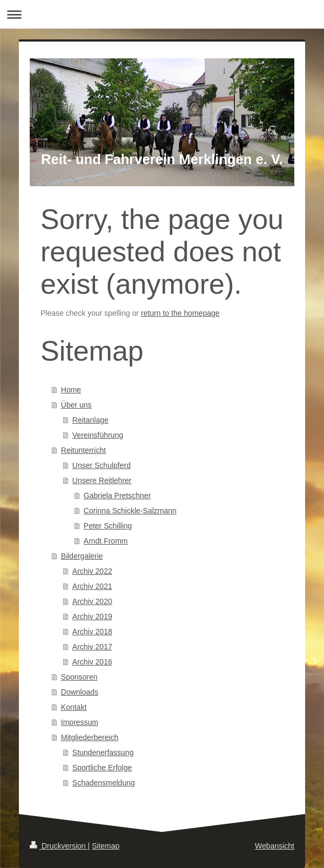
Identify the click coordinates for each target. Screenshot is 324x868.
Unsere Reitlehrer (102, 480)
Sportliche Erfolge (102, 768)
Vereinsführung (98, 435)
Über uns (76, 405)
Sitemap (106, 846)
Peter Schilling (108, 526)
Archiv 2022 (92, 571)
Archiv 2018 (92, 632)
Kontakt (74, 707)
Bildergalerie (82, 556)
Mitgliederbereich (90, 737)
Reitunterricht (83, 450)
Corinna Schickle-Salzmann (130, 511)
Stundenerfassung (103, 752)
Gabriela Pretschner (117, 496)
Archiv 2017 (92, 647)
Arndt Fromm (106, 541)
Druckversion (59, 846)
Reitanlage (90, 420)
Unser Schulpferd (102, 465)
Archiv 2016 (92, 662)
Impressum (80, 722)
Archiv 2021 (92, 586)
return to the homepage (180, 313)
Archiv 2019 (92, 616)
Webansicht (275, 846)
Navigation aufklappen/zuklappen (162, 14)
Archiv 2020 (92, 601)
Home (71, 390)
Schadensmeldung (104, 783)
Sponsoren (79, 677)
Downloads (80, 692)
